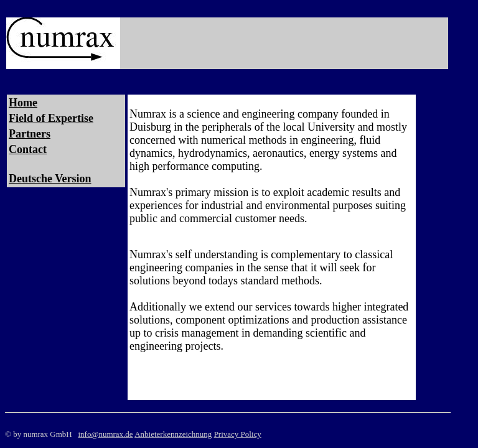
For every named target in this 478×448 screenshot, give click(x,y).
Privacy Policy (238, 434)
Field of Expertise (51, 118)
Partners (30, 134)
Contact (28, 149)
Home (23, 103)
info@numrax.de (105, 434)
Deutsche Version (50, 179)
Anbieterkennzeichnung (173, 434)
